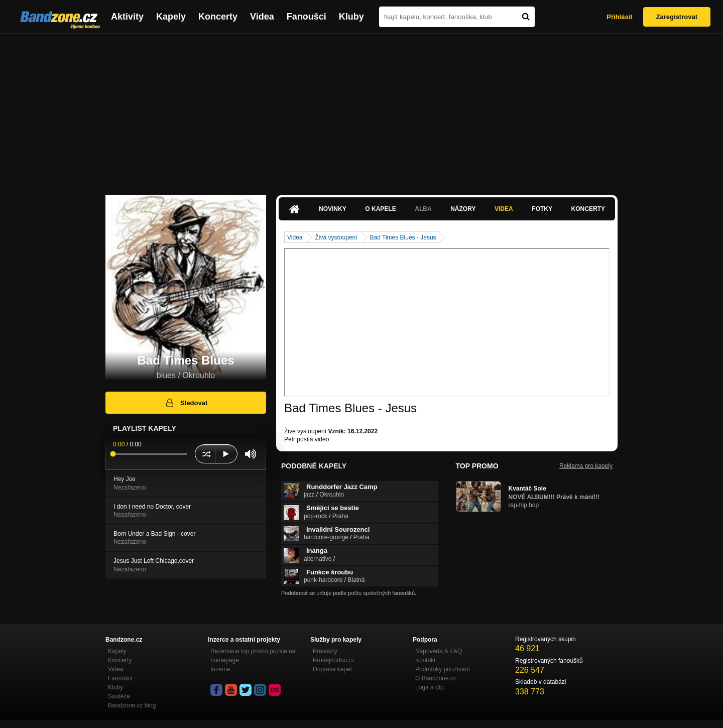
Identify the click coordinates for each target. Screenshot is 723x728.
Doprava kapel (332, 669)
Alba (423, 209)
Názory (463, 209)
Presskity (325, 651)
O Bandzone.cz (436, 678)
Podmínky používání (443, 669)
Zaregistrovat (677, 17)
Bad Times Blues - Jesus (403, 237)
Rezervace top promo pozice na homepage (253, 656)
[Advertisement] (361, 109)
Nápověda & (439, 651)
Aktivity (127, 17)
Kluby (351, 17)
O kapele (380, 209)
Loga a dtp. (430, 687)
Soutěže (119, 696)
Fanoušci (307, 17)
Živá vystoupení (336, 237)
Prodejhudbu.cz (334, 660)
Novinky (333, 209)
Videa (262, 17)
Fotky (542, 209)
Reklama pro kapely (586, 466)
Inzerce (220, 669)
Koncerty (218, 17)
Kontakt (426, 660)
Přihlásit (619, 17)
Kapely (171, 17)
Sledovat (186, 403)
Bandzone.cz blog (132, 705)
